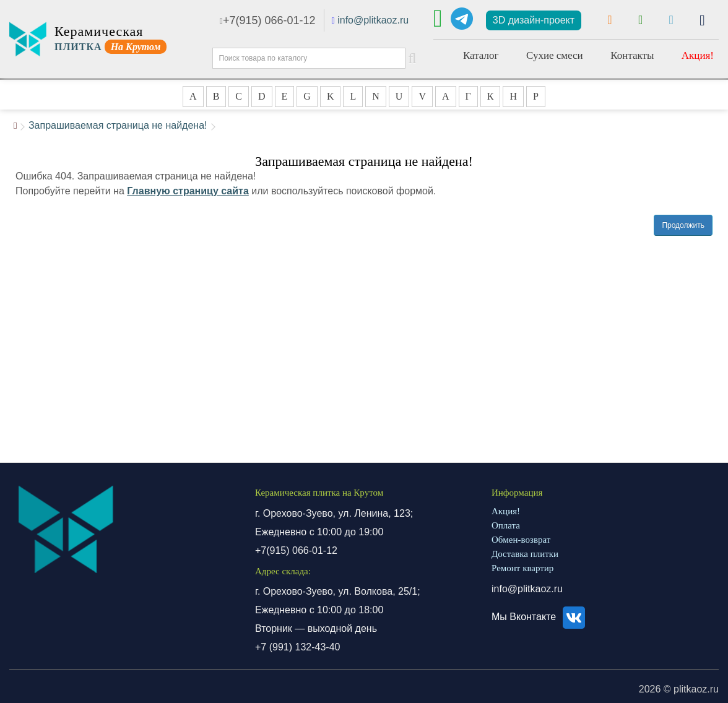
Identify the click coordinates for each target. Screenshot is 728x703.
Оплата (506, 525)
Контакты (632, 55)
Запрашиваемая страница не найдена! (118, 125)
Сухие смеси (555, 55)
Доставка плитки (525, 554)
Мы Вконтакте (540, 617)
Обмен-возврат (521, 540)
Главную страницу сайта (188, 191)
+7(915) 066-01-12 (268, 20)
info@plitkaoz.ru (373, 20)
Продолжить (683, 225)
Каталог (481, 55)
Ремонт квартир (522, 568)
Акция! (698, 55)
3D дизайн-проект (534, 20)
